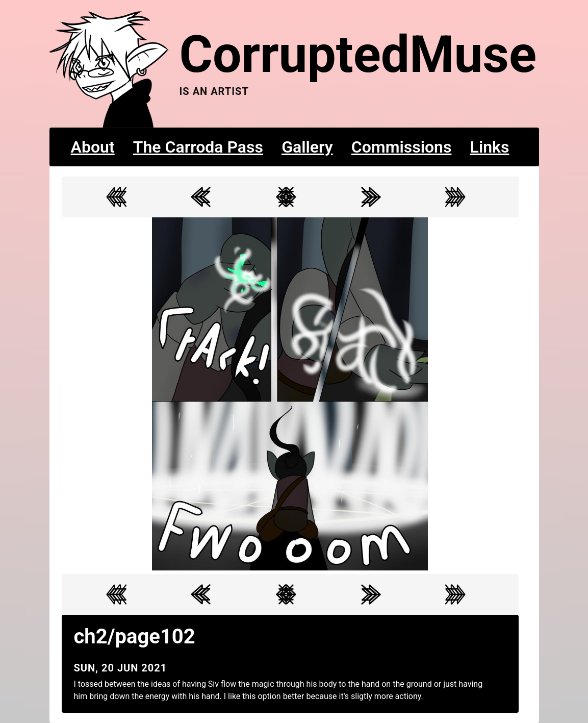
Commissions (402, 147)
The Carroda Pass (198, 147)
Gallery (307, 147)
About (93, 147)
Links (490, 147)
